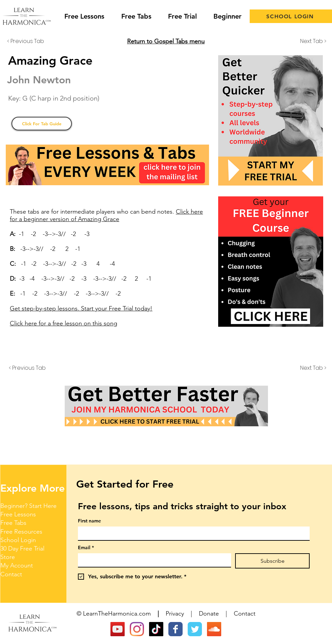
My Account (17, 565)
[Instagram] (137, 629)
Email (86, 548)
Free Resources (21, 532)
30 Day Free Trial (22, 549)
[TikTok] (156, 629)
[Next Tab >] (309, 41)
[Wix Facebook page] (175, 629)
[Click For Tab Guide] (42, 124)
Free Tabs (13, 523)
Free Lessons (18, 514)
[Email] (152, 560)
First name (89, 521)
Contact (11, 574)
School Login (18, 540)
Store (8, 557)
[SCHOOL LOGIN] (291, 16)
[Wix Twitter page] (195, 629)
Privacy (175, 614)
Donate (209, 614)
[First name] (192, 533)
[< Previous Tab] (29, 41)
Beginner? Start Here (28, 506)
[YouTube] (118, 629)
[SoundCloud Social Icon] (214, 629)
